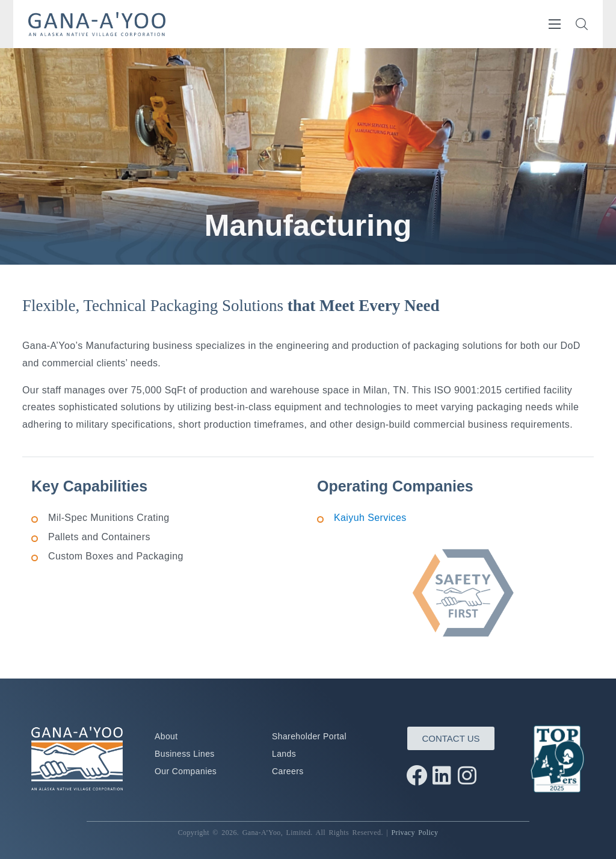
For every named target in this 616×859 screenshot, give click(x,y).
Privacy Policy (414, 833)
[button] (582, 24)
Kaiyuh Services (370, 518)
